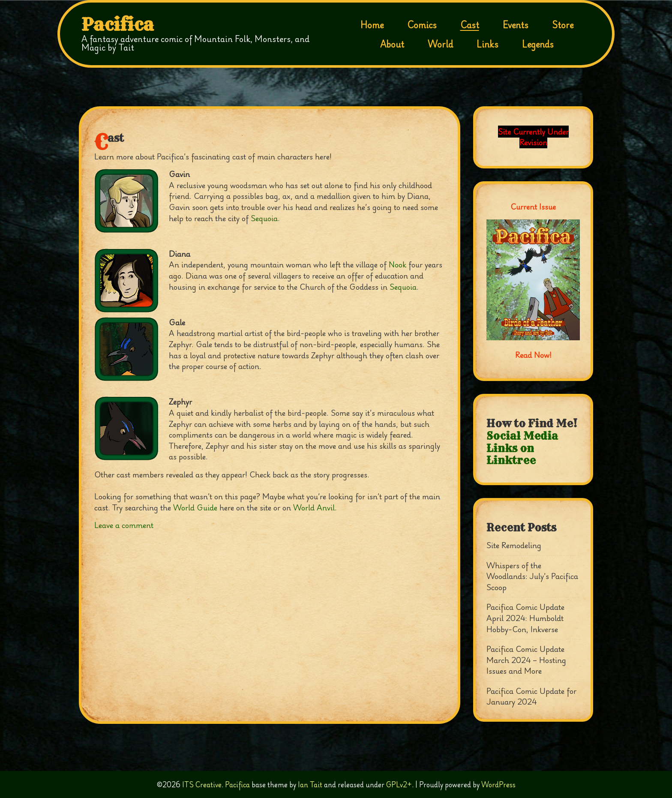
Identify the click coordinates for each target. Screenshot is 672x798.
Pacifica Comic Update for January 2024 (531, 696)
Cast (470, 25)
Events (516, 25)
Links (487, 44)
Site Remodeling (514, 545)
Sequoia (264, 218)
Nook (397, 264)
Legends (538, 44)
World (440, 44)
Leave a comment (124, 525)
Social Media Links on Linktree (522, 448)
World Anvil (314, 507)
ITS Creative (202, 784)
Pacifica (118, 25)
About (392, 44)
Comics (422, 25)
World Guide (195, 507)
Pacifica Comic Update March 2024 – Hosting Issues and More (526, 660)
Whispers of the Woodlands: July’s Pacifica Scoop (532, 576)
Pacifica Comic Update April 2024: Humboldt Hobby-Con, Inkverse (525, 618)
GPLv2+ (399, 784)
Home (372, 25)
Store (563, 25)
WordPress (498, 784)
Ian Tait (310, 784)
